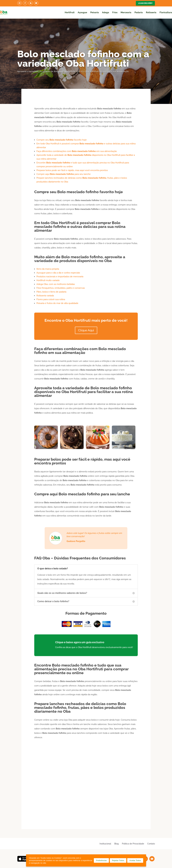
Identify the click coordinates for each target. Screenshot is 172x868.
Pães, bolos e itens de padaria (51, 292)
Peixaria (95, 12)
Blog (117, 844)
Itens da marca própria (48, 269)
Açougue (82, 12)
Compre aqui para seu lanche (64, 174)
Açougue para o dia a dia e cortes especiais (58, 273)
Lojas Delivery (145, 3)
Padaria (139, 12)
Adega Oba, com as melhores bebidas (56, 284)
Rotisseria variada (45, 296)
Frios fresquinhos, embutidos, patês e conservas (61, 288)
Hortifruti (70, 12)
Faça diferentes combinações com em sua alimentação (77, 151)
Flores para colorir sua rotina (51, 299)
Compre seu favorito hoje (62, 140)
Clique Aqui (86, 330)
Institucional (105, 844)
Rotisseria (151, 12)
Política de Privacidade (133, 844)
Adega (106, 12)
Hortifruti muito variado (48, 280)
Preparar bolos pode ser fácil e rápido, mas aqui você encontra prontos (72, 170)
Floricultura (166, 12)
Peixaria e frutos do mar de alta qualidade (57, 303)
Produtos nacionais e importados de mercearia (60, 277)
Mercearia (126, 12)
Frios (115, 12)
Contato (151, 844)
